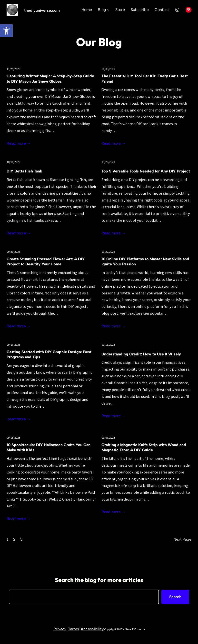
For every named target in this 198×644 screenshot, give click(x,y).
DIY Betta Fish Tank (24, 171)
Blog (102, 10)
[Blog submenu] (108, 10)
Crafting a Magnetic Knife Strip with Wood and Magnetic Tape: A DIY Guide (144, 448)
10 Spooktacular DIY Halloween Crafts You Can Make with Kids (49, 448)
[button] (6, 31)
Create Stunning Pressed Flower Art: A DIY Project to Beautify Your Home (46, 262)
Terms (74, 629)
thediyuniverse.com (42, 10)
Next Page (182, 539)
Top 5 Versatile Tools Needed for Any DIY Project (146, 171)
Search (175, 597)
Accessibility (92, 629)
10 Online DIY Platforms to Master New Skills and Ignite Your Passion (145, 262)
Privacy (60, 629)
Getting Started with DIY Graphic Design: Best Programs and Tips (49, 355)
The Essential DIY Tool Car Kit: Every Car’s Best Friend (145, 79)
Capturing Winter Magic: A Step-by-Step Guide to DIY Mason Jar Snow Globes (50, 79)
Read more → (19, 143)
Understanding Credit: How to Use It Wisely (141, 354)
